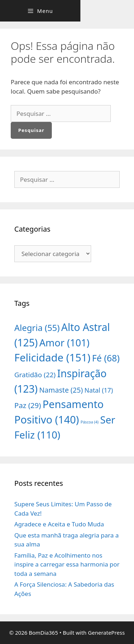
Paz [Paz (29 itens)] (28, 405)
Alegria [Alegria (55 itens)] (37, 328)
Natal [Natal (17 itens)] (99, 390)
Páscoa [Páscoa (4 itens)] (89, 422)
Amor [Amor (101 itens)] (64, 343)
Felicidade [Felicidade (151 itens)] (52, 357)
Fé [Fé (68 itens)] (106, 358)
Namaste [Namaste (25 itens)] (61, 390)
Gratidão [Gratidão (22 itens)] (35, 375)
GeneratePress (106, 633)
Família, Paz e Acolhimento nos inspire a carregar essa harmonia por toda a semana (67, 564)
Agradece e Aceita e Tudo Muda (59, 524)
